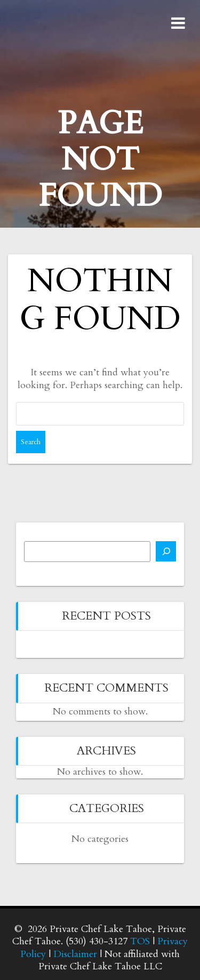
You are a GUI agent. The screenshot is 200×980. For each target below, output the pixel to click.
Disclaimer (75, 954)
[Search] (166, 551)
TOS (140, 941)
